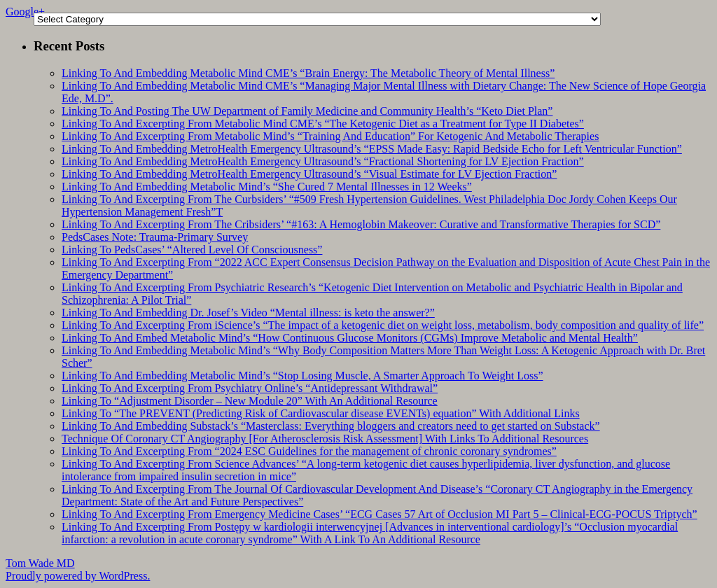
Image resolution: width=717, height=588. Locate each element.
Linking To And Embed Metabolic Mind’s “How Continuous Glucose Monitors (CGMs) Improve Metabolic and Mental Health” (350, 338)
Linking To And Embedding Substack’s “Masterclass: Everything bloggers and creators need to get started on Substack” (331, 426)
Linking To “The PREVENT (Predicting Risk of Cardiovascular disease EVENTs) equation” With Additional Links (321, 413)
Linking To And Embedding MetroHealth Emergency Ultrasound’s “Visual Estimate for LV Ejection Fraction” (309, 174)
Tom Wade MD (40, 563)
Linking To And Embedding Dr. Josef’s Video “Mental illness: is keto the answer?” (248, 313)
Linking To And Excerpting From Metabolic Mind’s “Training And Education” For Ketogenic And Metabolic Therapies (330, 136)
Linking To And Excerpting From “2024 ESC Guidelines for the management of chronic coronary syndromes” (309, 451)
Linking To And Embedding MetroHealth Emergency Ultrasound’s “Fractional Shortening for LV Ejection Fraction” (323, 161)
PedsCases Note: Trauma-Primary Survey (155, 237)
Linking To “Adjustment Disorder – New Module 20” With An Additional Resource (250, 401)
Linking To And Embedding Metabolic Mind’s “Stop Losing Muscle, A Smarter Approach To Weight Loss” (302, 376)
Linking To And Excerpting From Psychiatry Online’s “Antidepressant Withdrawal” (250, 388)
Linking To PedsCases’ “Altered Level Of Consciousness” (192, 250)
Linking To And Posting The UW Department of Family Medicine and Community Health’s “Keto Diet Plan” (307, 111)
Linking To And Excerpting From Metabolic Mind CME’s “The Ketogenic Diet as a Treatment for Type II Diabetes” (323, 124)
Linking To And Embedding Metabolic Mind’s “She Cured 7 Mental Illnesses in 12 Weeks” (267, 187)
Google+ (25, 12)
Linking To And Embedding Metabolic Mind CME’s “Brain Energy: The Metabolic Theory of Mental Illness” (308, 73)
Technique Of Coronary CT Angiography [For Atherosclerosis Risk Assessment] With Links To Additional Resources (325, 439)
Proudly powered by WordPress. (78, 576)
